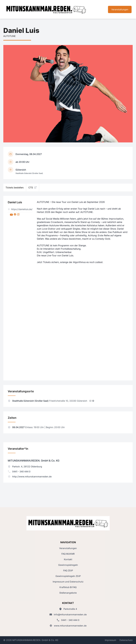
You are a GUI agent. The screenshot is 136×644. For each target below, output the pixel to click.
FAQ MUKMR (68, 554)
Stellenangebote (68, 593)
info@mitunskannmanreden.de (68, 614)
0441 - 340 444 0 (19, 472)
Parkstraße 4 (68, 609)
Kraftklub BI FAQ (68, 587)
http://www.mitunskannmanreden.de (30, 477)
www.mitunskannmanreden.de (68, 626)
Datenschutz (126, 640)
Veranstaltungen (120, 9)
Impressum (110, 640)
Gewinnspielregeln (68, 565)
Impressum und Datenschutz (68, 582)
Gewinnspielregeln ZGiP (68, 576)
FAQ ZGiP (68, 570)
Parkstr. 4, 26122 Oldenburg (25, 467)
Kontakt (68, 559)
